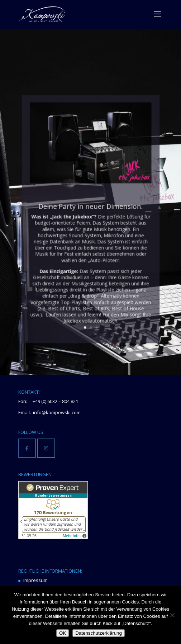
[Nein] (172, 615)
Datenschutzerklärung (99, 633)
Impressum (35, 580)
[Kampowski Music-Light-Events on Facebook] (27, 448)
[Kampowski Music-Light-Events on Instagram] (46, 448)
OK (63, 633)
